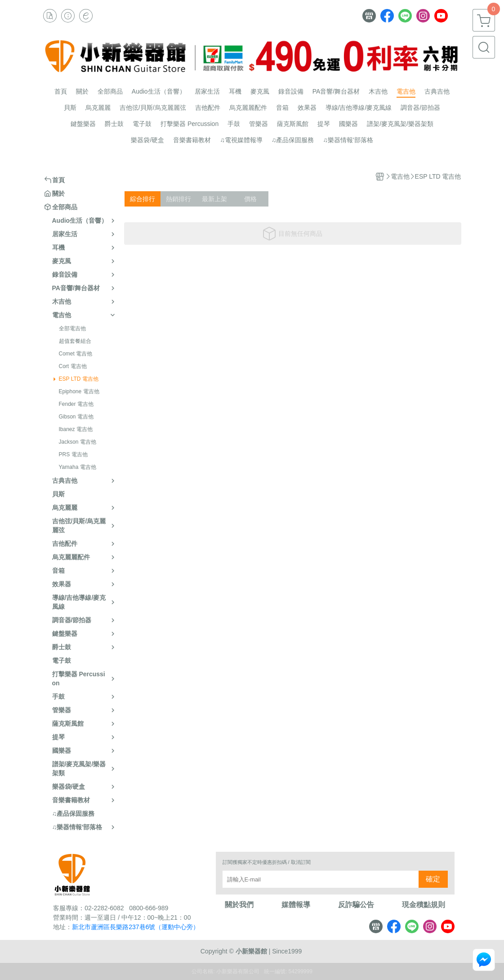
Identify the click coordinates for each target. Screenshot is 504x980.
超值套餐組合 (75, 341)
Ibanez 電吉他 (76, 429)
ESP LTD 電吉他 (79, 379)
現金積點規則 (424, 905)
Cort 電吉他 (73, 366)
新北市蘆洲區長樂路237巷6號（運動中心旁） (136, 927)
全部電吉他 (72, 328)
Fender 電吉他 (76, 404)
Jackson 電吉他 (78, 442)
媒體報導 (296, 905)
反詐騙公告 (356, 905)
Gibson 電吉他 (76, 417)
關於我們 (239, 905)
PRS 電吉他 (73, 454)
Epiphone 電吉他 (79, 391)
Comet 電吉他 (76, 354)
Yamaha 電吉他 (78, 467)
